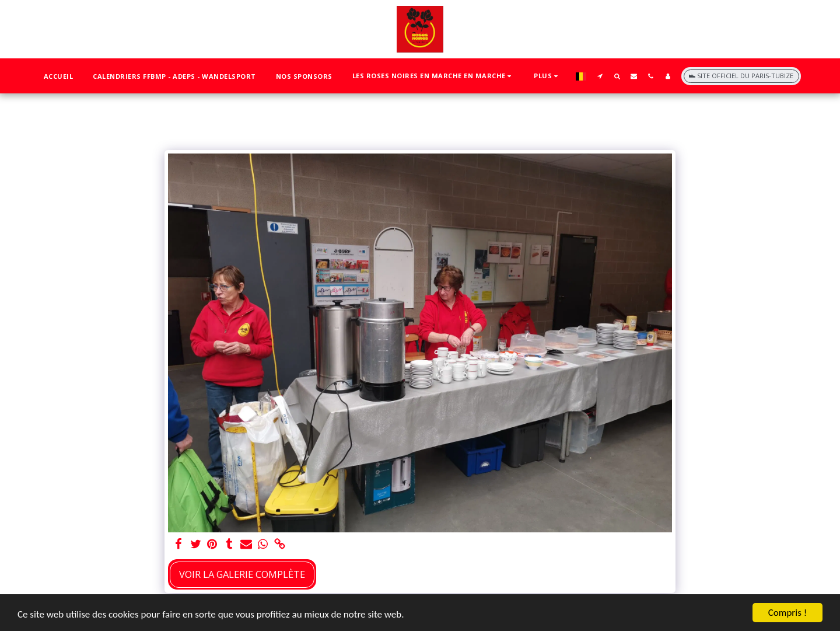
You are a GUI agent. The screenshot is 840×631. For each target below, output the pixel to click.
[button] (433, 76)
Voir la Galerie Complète (242, 574)
